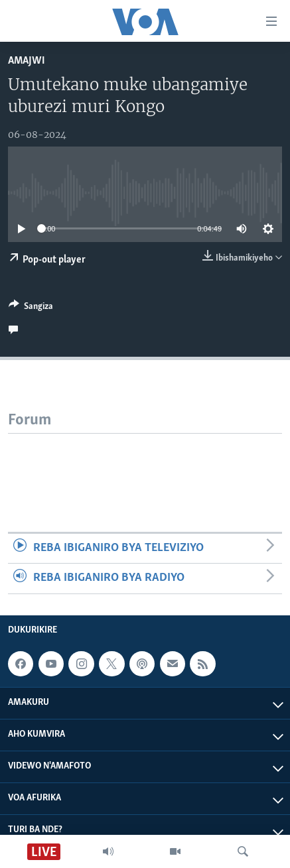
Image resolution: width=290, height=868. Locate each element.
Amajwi (27, 61)
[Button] (31, 308)
